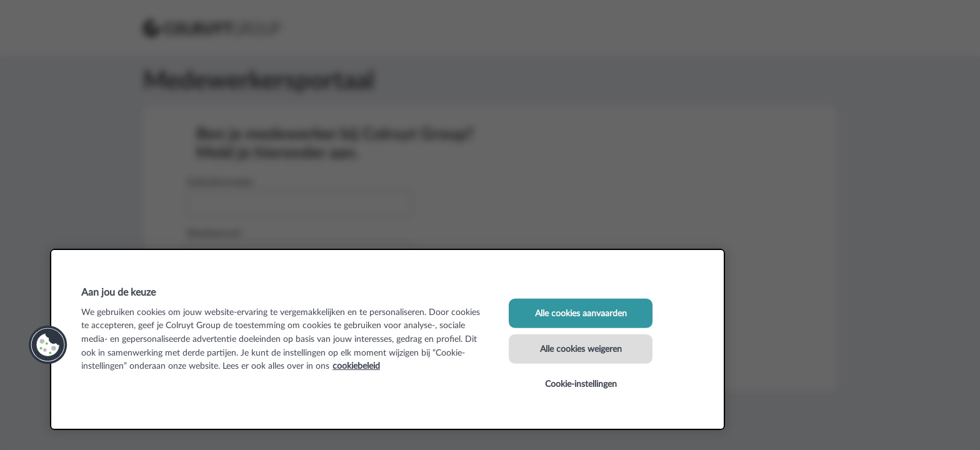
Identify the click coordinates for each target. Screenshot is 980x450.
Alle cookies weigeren (581, 348)
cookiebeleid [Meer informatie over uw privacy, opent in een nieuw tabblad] (356, 366)
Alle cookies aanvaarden (581, 313)
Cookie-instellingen (581, 384)
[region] (387, 339)
